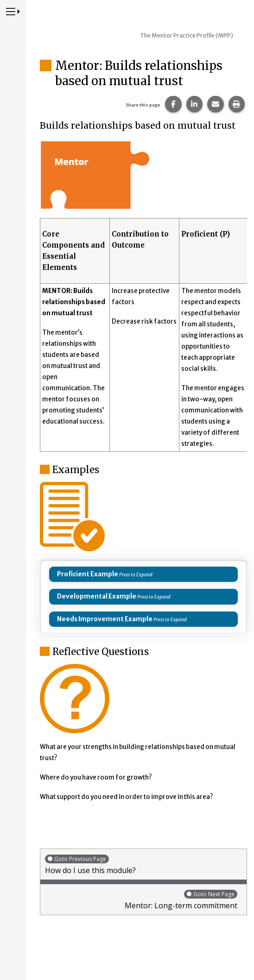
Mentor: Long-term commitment (141, 900)
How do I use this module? (143, 865)
